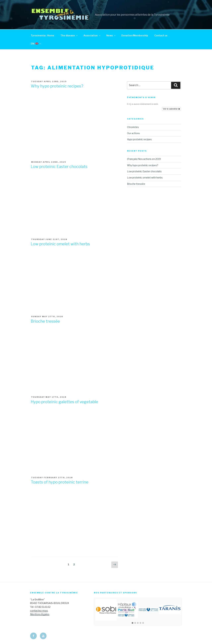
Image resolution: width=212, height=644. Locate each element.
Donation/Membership (135, 35)
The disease (69, 35)
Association (92, 35)
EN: (36, 44)
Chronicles (133, 127)
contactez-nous (39, 611)
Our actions (133, 133)
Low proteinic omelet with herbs (60, 244)
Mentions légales (40, 614)
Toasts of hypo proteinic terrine (60, 482)
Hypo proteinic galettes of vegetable (65, 402)
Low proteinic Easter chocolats (59, 167)
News (111, 35)
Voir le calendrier (171, 109)
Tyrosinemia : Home (42, 35)
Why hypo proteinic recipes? (57, 86)
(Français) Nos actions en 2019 (144, 159)
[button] (132, 623)
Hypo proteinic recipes (139, 139)
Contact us (161, 35)
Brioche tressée (45, 321)
